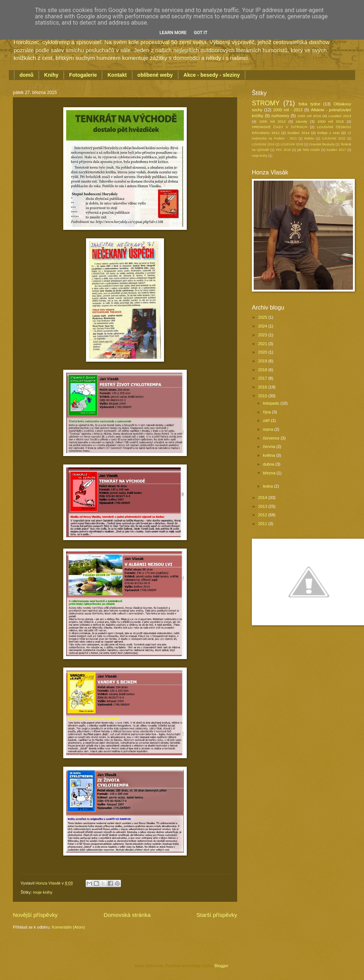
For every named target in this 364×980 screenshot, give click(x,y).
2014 (263, 498)
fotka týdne (309, 104)
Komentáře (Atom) (68, 927)
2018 (263, 370)
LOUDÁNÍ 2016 (263, 144)
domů (26, 75)
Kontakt (117, 75)
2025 (263, 317)
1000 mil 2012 (272, 121)
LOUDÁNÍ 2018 (292, 144)
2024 (263, 326)
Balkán (309, 138)
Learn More (173, 33)
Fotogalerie (83, 75)
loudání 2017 (336, 150)
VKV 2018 (283, 150)
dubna (269, 464)
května (270, 455)
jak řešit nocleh (309, 150)
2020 (263, 352)
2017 (263, 378)
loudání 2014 (298, 133)
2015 (263, 396)
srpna (269, 429)
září (267, 420)
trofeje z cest (328, 133)
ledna (268, 486)
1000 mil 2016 (309, 116)
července (272, 438)
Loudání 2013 (340, 116)
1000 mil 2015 (331, 121)
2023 (263, 335)
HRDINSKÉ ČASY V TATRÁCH (280, 127)
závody (301, 121)
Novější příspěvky (35, 915)
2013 (263, 506)
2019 (263, 361)
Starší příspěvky (217, 915)
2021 (263, 344)
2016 (263, 387)
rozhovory (280, 116)
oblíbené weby (155, 75)
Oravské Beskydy (322, 144)
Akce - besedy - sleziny (212, 75)
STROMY (266, 103)
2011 (263, 524)
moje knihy (43, 892)
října (267, 412)
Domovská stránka (127, 915)
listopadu (272, 403)
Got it (201, 33)
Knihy (51, 75)
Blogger (221, 966)
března (270, 473)
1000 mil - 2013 (288, 110)
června (270, 446)
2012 (263, 515)
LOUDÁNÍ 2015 (333, 138)
